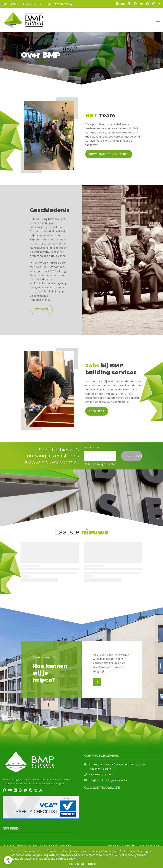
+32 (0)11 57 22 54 (100, 775)
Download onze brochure (109, 154)
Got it (92, 864)
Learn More (76, 864)
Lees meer (41, 309)
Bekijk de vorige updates (100, 464)
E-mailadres (92, 448)
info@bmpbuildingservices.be (108, 780)
